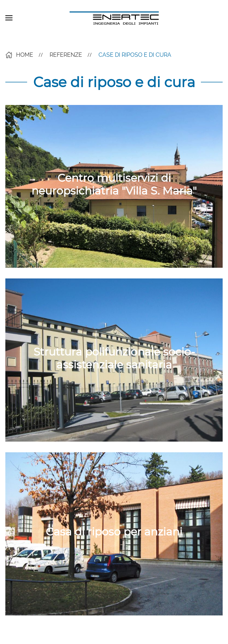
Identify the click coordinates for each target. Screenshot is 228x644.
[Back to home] (114, 18)
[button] (9, 18)
